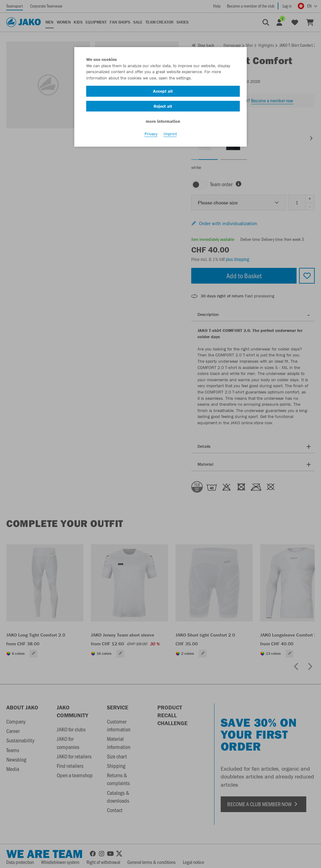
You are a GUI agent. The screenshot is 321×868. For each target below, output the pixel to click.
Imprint (170, 135)
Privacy (151, 135)
